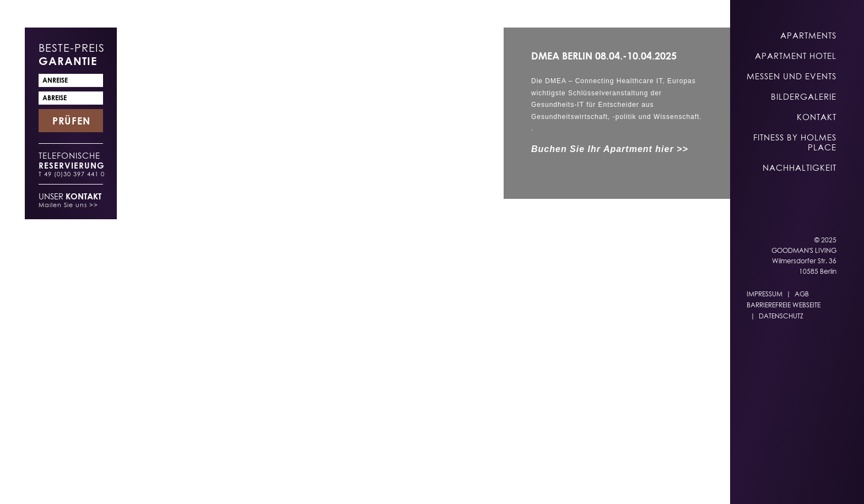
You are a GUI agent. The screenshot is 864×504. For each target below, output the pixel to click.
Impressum (765, 294)
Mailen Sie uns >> (68, 205)
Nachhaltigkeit (800, 167)
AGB (802, 294)
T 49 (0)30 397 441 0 (72, 174)
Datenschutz (781, 316)
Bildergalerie (804, 96)
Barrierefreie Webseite (784, 305)
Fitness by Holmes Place (795, 142)
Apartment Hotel (796, 56)
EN (558, 483)
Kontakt (817, 117)
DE (537, 483)
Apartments (808, 35)
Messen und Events (792, 76)
